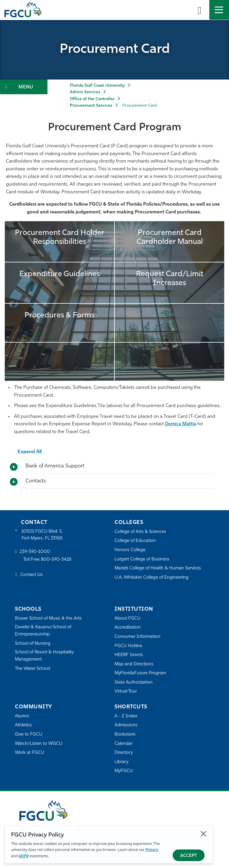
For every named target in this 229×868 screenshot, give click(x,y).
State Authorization (134, 683)
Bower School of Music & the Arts (49, 619)
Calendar (123, 744)
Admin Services (85, 92)
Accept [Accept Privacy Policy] (189, 856)
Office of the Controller (92, 99)
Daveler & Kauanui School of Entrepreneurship (44, 631)
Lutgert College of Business (142, 559)
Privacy (152, 850)
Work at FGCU (30, 753)
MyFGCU (124, 771)
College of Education (135, 541)
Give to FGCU (29, 735)
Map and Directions (134, 664)
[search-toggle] (199, 10)
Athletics (23, 725)
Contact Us (31, 575)
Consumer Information (138, 637)
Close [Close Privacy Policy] (204, 834)
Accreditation (128, 628)
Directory (124, 753)
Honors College (130, 550)
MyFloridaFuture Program (141, 673)
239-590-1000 (35, 552)
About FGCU (127, 619)
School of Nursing (33, 644)
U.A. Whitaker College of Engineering (152, 578)
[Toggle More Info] (14, 467)
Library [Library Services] (122, 762)
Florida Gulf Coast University (97, 86)
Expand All (30, 452)
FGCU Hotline (128, 646)
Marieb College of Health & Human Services (158, 568)
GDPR (24, 856)
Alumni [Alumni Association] (22, 716)
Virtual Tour (126, 692)
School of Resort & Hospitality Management (45, 656)
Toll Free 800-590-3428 (48, 560)
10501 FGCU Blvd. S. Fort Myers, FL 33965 (42, 535)
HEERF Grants (129, 655)
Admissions (126, 725)
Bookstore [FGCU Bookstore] (125, 735)
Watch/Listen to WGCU (39, 744)
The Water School (33, 669)
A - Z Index (126, 716)
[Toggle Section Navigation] (24, 87)
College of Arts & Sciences (140, 532)
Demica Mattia (181, 424)
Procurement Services (91, 106)
